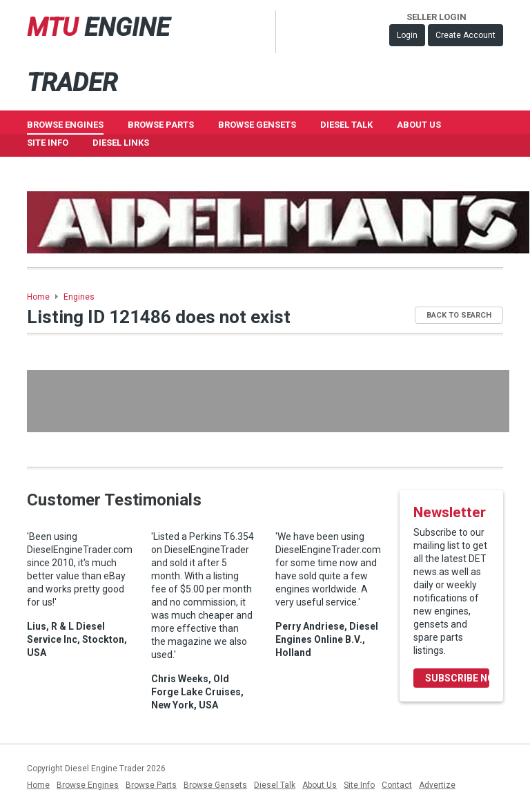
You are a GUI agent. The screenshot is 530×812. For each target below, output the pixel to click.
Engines (79, 297)
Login (407, 35)
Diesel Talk (346, 125)
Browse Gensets (215, 785)
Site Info (48, 143)
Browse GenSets (257, 125)
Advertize (437, 785)
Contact (397, 785)
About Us (419, 125)
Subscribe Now (457, 678)
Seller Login (436, 17)
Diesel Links (121, 143)
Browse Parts (161, 125)
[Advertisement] (268, 401)
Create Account (465, 35)
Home (38, 297)
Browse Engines (65, 125)
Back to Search (459, 315)
